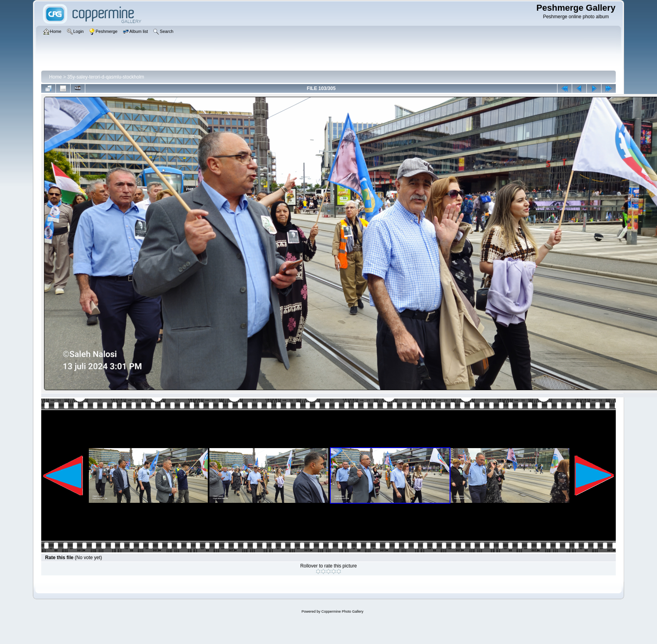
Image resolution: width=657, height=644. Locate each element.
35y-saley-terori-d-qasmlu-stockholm (106, 77)
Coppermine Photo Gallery (342, 611)
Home (56, 77)
